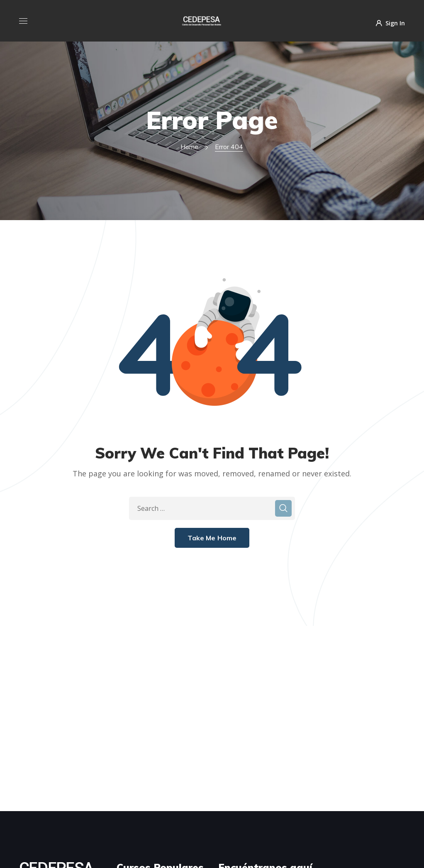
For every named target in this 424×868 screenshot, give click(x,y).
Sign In (390, 23)
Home (189, 147)
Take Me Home (212, 538)
